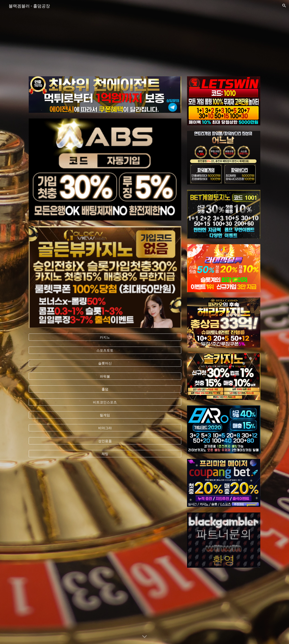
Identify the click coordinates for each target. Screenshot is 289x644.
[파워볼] (105, 376)
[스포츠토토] (105, 350)
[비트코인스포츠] (105, 402)
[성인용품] (105, 441)
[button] (284, 6)
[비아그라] (105, 428)
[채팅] (105, 454)
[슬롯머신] (105, 363)
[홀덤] (105, 389)
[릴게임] (105, 415)
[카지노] (105, 337)
